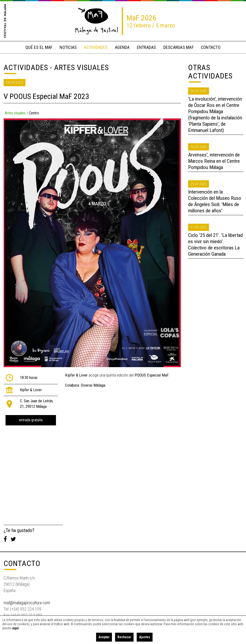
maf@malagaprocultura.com (27, 603)
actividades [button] (96, 47)
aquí (15, 628)
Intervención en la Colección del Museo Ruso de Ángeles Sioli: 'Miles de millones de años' (215, 201)
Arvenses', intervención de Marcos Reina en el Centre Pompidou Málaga (214, 161)
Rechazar (124, 637)
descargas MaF (178, 47)
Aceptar (104, 637)
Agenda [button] (122, 47)
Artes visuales (15, 113)
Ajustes (145, 637)
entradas (147, 47)
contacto (211, 47)
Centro (34, 113)
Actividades (26, 67)
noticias (68, 47)
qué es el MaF (39, 47)
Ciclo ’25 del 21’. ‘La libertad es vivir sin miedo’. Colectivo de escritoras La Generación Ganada (215, 245)
